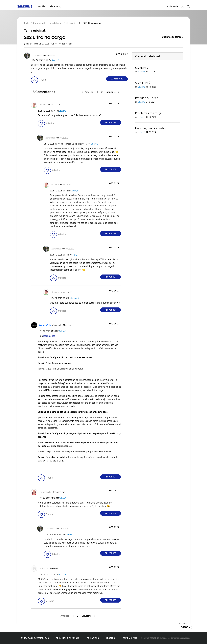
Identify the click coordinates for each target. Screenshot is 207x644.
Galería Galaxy (55, 6)
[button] (123, 54)
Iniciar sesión (173, 6)
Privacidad (93, 638)
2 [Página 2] (102, 92)
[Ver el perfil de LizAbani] (42, 569)
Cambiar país (130, 638)
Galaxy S (55, 60)
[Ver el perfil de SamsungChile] (45, 325)
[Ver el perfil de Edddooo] (43, 105)
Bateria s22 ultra (146, 98)
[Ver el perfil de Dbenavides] (37, 56)
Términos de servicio (68, 638)
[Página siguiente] (112, 92)
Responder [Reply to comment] (111, 123)
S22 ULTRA (142, 83)
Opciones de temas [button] (172, 37)
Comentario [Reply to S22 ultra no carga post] (117, 79)
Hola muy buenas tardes (150, 128)
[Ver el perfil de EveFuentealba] (45, 492)
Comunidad (41, 6)
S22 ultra (141, 68)
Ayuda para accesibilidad (35, 638)
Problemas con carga (148, 113)
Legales (110, 638)
